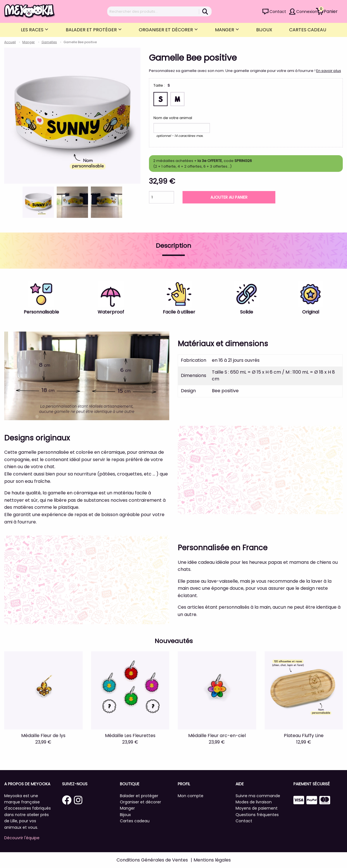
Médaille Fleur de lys (43, 736)
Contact (278, 12)
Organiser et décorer (166, 30)
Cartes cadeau (308, 30)
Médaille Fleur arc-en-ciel (217, 736)
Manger (225, 30)
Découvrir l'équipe (22, 838)
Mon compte (191, 796)
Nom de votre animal (173, 118)
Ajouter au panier (229, 197)
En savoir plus (329, 71)
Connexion (307, 12)
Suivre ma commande (258, 796)
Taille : (159, 85)
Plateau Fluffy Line (304, 736)
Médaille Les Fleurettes (130, 736)
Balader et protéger (92, 30)
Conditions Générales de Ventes (152, 860)
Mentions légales (212, 860)
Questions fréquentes (257, 815)
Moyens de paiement (257, 808)
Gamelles (49, 42)
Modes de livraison (254, 802)
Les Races (33, 30)
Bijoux (264, 30)
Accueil (10, 42)
